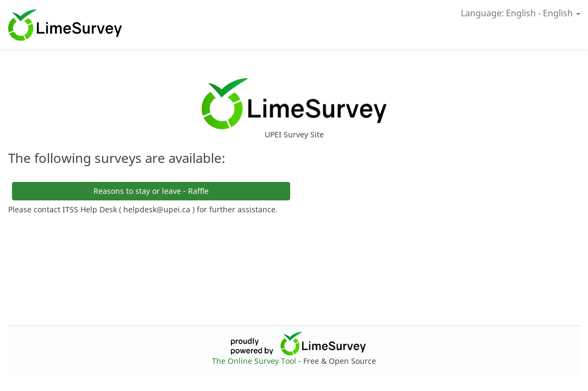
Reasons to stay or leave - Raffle (151, 191)
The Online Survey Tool (255, 361)
